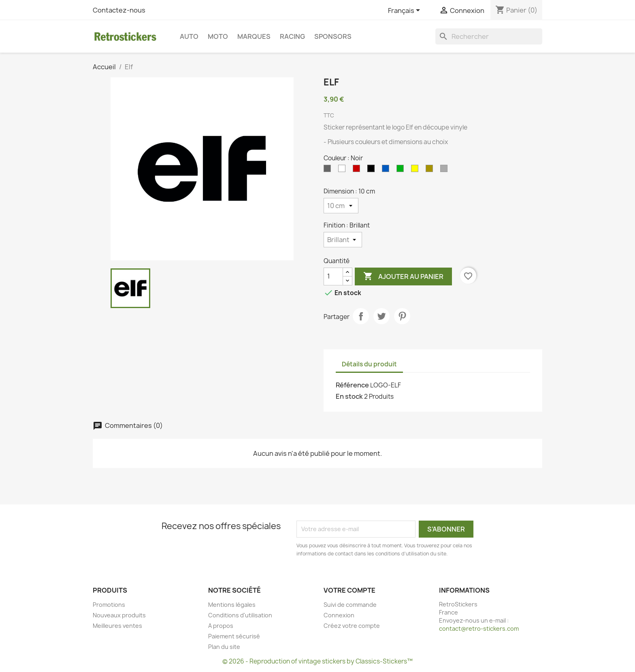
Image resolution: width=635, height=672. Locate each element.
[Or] (431, 170)
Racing (292, 36)
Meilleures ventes (117, 626)
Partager (361, 316)
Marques (254, 36)
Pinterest (402, 316)
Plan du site (224, 647)
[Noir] (373, 170)
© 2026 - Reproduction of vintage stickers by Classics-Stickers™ (317, 661)
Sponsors (333, 36)
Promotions (109, 605)
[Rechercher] (489, 36)
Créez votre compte (352, 626)
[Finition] (343, 240)
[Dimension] (341, 206)
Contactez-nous (119, 10)
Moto (218, 36)
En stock (349, 396)
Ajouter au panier (403, 276)
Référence (352, 385)
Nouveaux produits (119, 615)
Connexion (339, 615)
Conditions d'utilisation (240, 615)
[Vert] (402, 170)
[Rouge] (358, 170)
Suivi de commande (350, 605)
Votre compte (349, 590)
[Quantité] (333, 276)
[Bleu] (387, 170)
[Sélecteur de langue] (405, 11)
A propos (221, 626)
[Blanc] (343, 170)
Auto (189, 36)
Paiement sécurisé (234, 636)
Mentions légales (232, 605)
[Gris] (329, 170)
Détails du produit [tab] (369, 364)
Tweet (381, 316)
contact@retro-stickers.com (479, 628)
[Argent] (445, 170)
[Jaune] (416, 170)
